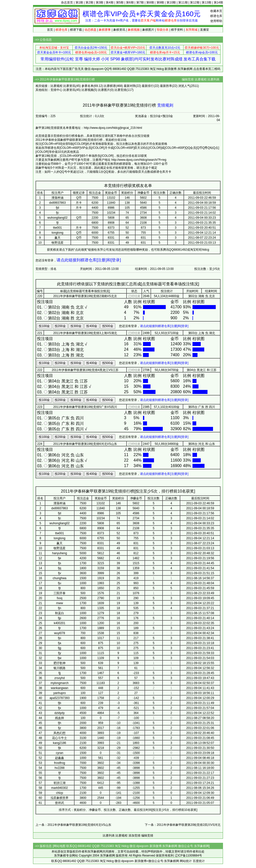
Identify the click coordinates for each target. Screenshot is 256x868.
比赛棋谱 (110, 86)
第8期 (150, 2)
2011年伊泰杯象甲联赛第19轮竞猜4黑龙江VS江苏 (85, 370)
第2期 (89, 2)
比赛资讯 (69, 86)
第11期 (183, 2)
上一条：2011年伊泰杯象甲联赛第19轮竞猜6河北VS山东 (73, 825)
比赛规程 (201, 79)
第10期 (171, 2)
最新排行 (148, 86)
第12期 (195, 2)
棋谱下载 (76, 30)
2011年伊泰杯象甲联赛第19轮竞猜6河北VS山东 (85, 444)
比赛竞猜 (120, 90)
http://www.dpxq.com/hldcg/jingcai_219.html (113, 128)
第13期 (206, 2)
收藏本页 (216, 11)
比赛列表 (213, 79)
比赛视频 (87, 90)
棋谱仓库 (216, 16)
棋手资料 (177, 30)
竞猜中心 (56, 90)
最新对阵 (130, 86)
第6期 (130, 2)
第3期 (100, 2)
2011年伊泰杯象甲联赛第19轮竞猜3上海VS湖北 (85, 333)
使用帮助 (216, 21)
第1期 (79, 2)
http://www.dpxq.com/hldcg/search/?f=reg (139, 160)
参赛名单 (87, 86)
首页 (50, 30)
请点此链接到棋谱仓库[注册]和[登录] (89, 260)
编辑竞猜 (188, 79)
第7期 (140, 2)
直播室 (204, 30)
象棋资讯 (119, 30)
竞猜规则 (165, 105)
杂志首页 (67, 2)
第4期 (110, 2)
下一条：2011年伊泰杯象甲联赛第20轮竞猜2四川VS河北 (183, 825)
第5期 (120, 2)
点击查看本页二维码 (207, 69)
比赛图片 (104, 90)
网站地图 (59, 846)
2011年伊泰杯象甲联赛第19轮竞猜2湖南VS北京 (85, 296)
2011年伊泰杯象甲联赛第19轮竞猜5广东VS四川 (85, 407)
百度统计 (199, 861)
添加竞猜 (134, 836)
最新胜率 (166, 86)
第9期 (160, 2)
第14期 (218, 2)
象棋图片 (148, 30)
